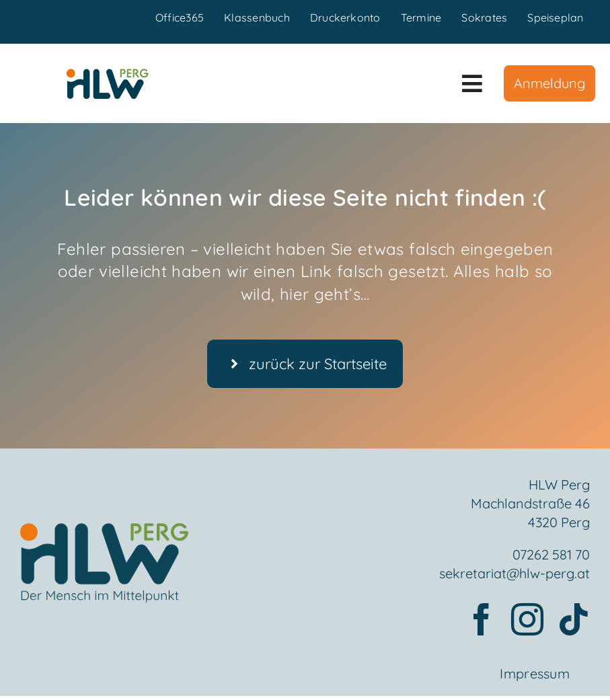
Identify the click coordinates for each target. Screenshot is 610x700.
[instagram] (527, 621)
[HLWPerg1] (107, 74)
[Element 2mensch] (104, 536)
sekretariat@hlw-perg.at (514, 575)
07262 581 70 (551, 556)
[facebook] (482, 621)
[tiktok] (574, 621)
